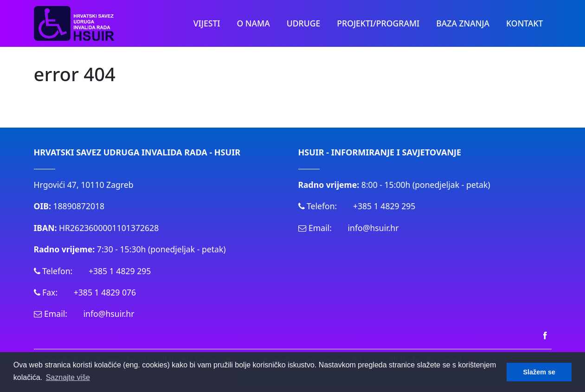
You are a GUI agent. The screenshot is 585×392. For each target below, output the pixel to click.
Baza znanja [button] (463, 23)
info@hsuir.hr (109, 314)
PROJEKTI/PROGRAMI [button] (378, 23)
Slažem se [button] (539, 372)
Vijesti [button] (207, 23)
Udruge (304, 23)
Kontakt (524, 23)
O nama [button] (254, 23)
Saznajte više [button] (68, 377)
